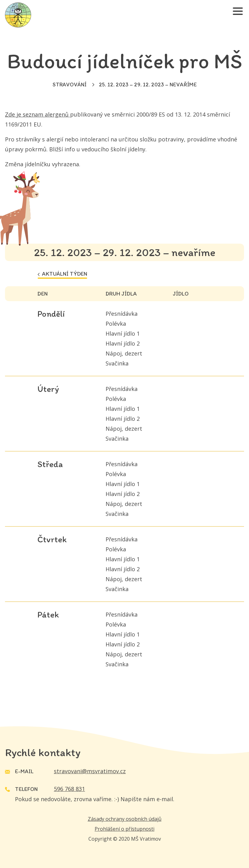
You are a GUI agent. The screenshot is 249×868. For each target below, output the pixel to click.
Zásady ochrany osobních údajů (125, 819)
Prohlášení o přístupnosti (125, 829)
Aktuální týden (62, 274)
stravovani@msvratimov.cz (90, 771)
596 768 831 (69, 789)
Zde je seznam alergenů (38, 114)
